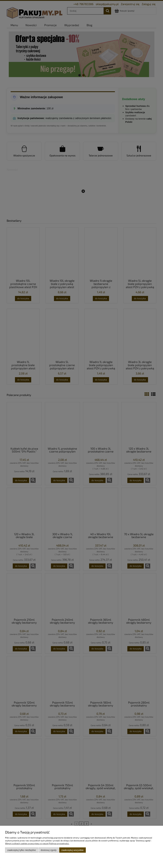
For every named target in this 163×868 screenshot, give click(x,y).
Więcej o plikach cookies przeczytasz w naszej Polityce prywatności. (37, 843)
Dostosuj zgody (49, 850)
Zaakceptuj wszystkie (73, 850)
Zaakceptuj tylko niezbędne (22, 850)
